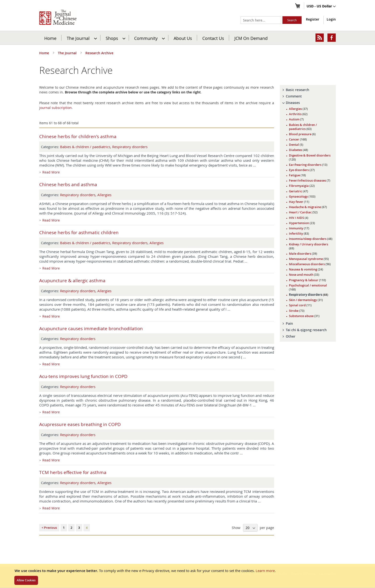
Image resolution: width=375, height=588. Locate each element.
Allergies (104, 195)
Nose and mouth (304, 275)
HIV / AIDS (299, 218)
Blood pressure (302, 134)
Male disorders (303, 254)
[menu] (187, 38)
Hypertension (302, 223)
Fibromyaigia (302, 186)
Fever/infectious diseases (310, 180)
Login (331, 19)
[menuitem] (81, 38)
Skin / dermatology (306, 300)
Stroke (297, 311)
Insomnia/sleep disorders (311, 239)
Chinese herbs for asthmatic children (79, 232)
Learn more (265, 571)
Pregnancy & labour (307, 280)
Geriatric (298, 191)
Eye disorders (302, 170)
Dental (296, 145)
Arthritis (298, 114)
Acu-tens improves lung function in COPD (83, 376)
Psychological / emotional (308, 287)
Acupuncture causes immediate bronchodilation (91, 329)
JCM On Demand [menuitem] (251, 38)
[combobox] (261, 20)
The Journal (68, 53)
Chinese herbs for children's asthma (78, 136)
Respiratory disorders (130, 147)
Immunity (299, 228)
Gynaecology (302, 196)
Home (50, 38)
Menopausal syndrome (309, 259)
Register (313, 19)
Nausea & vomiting (306, 269)
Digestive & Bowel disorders (310, 157)
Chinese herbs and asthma (68, 184)
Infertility (299, 233)
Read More (51, 172)
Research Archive (99, 53)
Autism (296, 119)
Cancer (298, 139)
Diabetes (298, 150)
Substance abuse (304, 316)
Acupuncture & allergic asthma (72, 281)
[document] (187, 576)
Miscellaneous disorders (310, 264)
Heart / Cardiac (303, 212)
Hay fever (299, 202)
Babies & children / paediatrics (85, 147)
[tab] (308, 90)
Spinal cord (300, 305)
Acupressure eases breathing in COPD (80, 424)
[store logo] (58, 17)
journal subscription (55, 108)
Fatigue (297, 175)
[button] (321, 6)
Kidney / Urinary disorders (309, 246)
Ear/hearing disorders (308, 165)
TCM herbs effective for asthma (73, 472)
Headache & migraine (308, 207)
